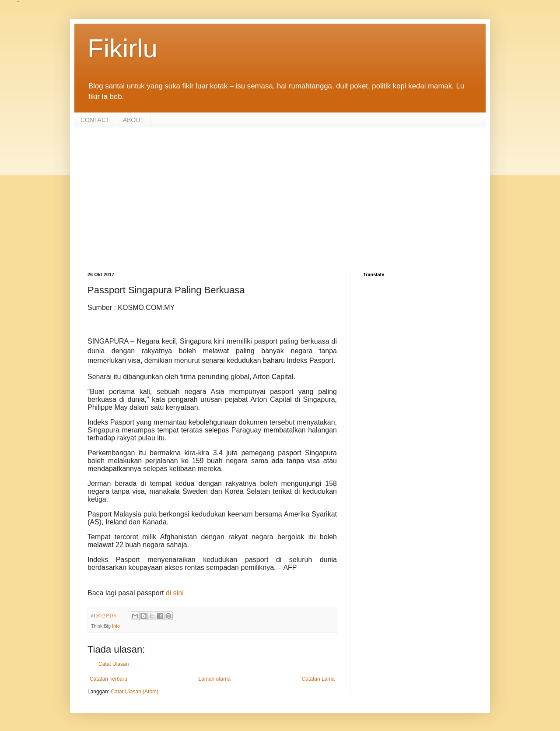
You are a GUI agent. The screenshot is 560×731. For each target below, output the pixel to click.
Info (116, 626)
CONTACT (95, 120)
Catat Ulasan (114, 664)
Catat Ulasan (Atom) (135, 692)
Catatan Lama (318, 679)
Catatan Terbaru (108, 679)
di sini (175, 593)
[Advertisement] (280, 193)
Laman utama (215, 679)
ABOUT (133, 120)
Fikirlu (122, 48)
